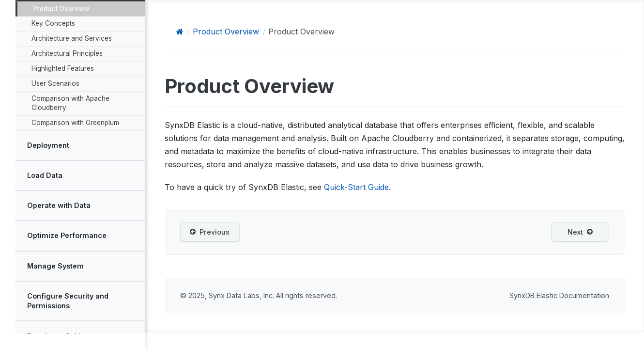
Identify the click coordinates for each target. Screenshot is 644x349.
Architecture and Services (71, 37)
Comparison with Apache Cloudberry (70, 102)
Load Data (44, 174)
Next (580, 232)
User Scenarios (55, 82)
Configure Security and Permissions (67, 299)
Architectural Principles (67, 52)
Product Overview (61, 7)
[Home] (180, 32)
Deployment (48, 144)
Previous (210, 232)
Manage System (55, 264)
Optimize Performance (66, 234)
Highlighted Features (62, 67)
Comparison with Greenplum (75, 121)
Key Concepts (53, 22)
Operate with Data (58, 204)
